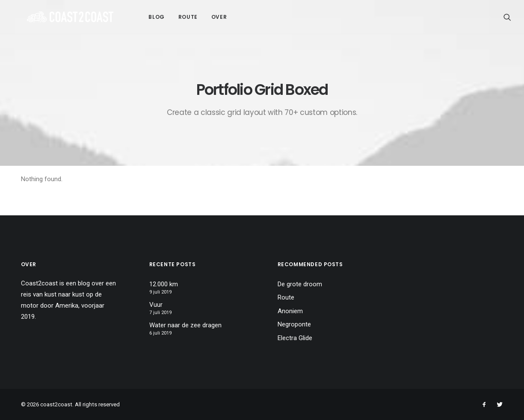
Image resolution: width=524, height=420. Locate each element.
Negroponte (294, 324)
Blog (129, 17)
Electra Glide (295, 338)
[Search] (507, 17)
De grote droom (300, 284)
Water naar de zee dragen (185, 325)
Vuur (156, 305)
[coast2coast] (57, 17)
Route (161, 17)
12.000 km (164, 284)
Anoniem (290, 311)
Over (192, 17)
